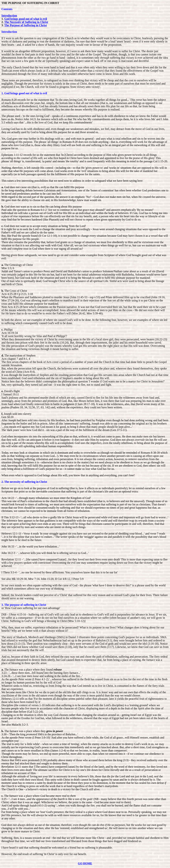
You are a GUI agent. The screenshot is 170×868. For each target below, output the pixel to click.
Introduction (9, 16)
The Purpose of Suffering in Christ (26, 25)
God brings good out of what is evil (26, 19)
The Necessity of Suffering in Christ (26, 22)
